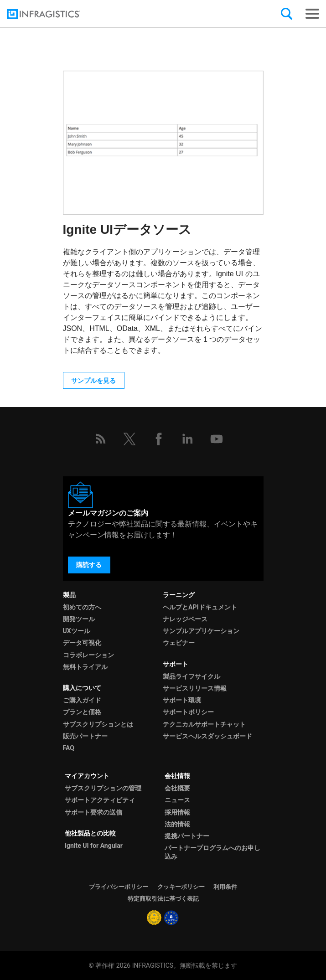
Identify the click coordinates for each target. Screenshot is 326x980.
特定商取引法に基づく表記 (163, 899)
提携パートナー (187, 836)
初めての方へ (82, 607)
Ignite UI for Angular (94, 846)
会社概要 (177, 788)
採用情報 (177, 812)
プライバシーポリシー (119, 887)
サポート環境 (182, 700)
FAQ (69, 748)
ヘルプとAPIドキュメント (200, 607)
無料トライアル (85, 667)
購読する (89, 565)
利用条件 (225, 887)
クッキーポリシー (181, 887)
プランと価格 (82, 712)
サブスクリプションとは (98, 724)
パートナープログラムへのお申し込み (212, 852)
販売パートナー (85, 736)
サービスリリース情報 (195, 688)
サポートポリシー (188, 712)
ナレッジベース (185, 619)
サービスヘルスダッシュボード (207, 736)
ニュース (177, 800)
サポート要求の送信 (93, 812)
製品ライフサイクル (191, 676)
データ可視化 (82, 643)
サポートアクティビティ (100, 800)
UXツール (77, 631)
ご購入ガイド (82, 700)
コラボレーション (88, 655)
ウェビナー (179, 643)
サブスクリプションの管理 (103, 788)
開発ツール (79, 619)
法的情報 (177, 824)
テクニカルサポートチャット (204, 724)
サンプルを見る (93, 381)
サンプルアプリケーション (201, 631)
